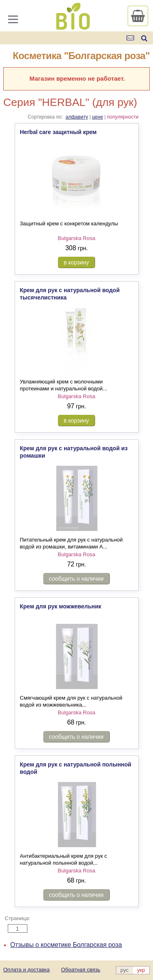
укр (141, 970)
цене (98, 117)
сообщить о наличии (76, 579)
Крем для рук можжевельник (61, 606)
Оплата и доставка (27, 970)
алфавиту (77, 117)
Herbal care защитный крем (58, 132)
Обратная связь (81, 970)
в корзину (76, 262)
